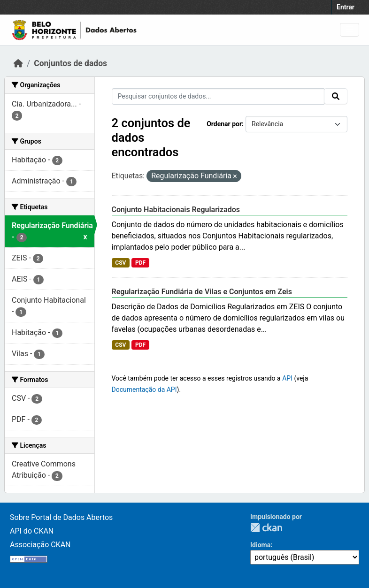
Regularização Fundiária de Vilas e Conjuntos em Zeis (202, 292)
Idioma (260, 545)
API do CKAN (32, 531)
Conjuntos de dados (70, 63)
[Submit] (336, 96)
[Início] (18, 63)
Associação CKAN (40, 545)
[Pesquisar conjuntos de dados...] (218, 96)
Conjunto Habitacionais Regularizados (176, 210)
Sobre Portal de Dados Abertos (61, 517)
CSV (120, 263)
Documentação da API (144, 389)
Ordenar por (224, 124)
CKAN (266, 528)
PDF (140, 263)
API (287, 378)
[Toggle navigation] (350, 30)
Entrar (346, 7)
